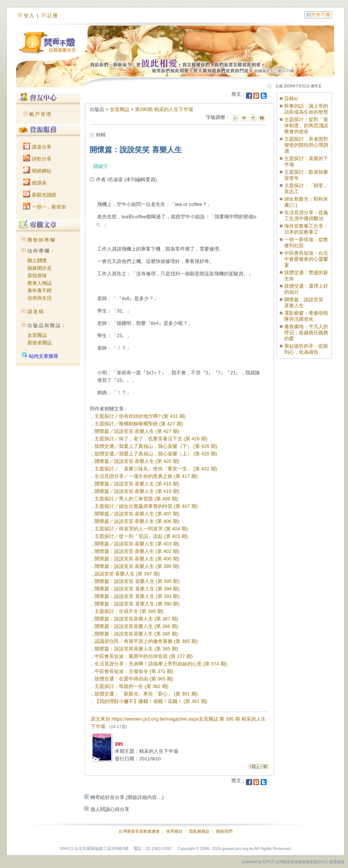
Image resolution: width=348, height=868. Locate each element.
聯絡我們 (224, 831)
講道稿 (36, 312)
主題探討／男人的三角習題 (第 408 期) (136, 499)
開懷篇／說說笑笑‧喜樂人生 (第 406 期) (137, 521)
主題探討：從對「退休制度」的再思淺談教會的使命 (306, 125)
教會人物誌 (40, 283)
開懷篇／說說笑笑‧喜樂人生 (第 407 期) (137, 514)
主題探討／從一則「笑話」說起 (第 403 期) (141, 536)
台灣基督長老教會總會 (139, 831)
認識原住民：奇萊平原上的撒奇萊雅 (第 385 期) (146, 641)
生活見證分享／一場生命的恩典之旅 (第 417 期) (146, 476)
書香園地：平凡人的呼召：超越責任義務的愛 (306, 333)
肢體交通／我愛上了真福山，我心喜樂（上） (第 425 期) (156, 454)
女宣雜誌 (37, 335)
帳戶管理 (40, 114)
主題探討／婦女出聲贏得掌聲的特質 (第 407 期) (146, 506)
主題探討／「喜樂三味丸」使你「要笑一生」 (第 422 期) (156, 469)
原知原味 (37, 276)
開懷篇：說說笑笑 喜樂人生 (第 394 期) (137, 589)
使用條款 (174, 831)
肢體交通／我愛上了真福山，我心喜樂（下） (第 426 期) (156, 446)
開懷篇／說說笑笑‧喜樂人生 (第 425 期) (137, 461)
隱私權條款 (199, 831)
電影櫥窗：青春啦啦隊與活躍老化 (306, 316)
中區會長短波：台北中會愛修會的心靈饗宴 (306, 259)
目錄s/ (291, 98)
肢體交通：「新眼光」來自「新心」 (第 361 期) (146, 694)
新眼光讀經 (40, 195)
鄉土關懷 (37, 261)
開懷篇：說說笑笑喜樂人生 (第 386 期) (136, 626)
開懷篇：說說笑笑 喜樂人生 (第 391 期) (137, 596)
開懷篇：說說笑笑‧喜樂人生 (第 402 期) (137, 551)
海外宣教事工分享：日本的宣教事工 (306, 229)
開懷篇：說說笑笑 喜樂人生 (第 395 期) (137, 581)
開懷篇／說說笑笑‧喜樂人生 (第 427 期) (137, 431)
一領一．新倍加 (44, 207)
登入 (29, 16)
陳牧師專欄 (41, 240)
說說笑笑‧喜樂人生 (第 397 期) (127, 574)
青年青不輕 (40, 291)
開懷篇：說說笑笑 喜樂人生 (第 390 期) (137, 604)
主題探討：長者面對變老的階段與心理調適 (306, 145)
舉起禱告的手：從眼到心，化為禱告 (306, 349)
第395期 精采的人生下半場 (164, 109)
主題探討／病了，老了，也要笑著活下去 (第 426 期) (151, 439)
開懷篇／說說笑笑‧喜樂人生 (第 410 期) (137, 491)
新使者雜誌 (40, 343)
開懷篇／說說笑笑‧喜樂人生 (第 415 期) (137, 484)
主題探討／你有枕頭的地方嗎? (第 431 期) (140, 416)
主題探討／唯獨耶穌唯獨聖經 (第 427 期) (139, 424)
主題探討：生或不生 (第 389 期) (129, 611)
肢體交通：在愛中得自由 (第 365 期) (134, 679)
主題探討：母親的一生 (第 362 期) (131, 686)
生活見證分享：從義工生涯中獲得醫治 (306, 215)
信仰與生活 (40, 298)
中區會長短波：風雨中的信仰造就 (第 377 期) (144, 656)
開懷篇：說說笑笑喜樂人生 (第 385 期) (136, 634)
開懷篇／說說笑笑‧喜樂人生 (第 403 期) (137, 544)
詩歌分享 (37, 159)
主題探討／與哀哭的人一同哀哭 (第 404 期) (141, 529)
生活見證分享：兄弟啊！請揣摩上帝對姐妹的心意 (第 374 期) (161, 664)
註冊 (53, 16)
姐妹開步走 (40, 268)
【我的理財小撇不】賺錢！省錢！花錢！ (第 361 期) (151, 701)
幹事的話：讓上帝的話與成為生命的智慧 (306, 109)
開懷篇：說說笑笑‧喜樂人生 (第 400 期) (137, 559)
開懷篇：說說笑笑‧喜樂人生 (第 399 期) (137, 566)
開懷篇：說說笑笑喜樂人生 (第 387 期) (136, 619)
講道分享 (37, 147)
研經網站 (37, 171)
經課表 (35, 183)
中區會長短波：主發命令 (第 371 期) (134, 671)
